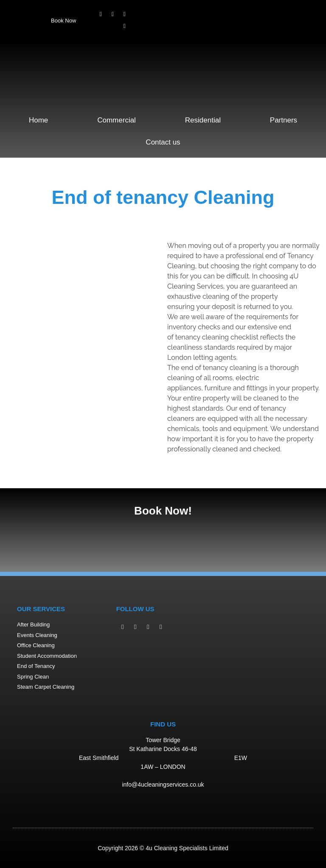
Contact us (163, 142)
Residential (203, 120)
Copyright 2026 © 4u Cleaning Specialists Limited (163, 848)
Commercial (117, 120)
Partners (284, 120)
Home (38, 120)
